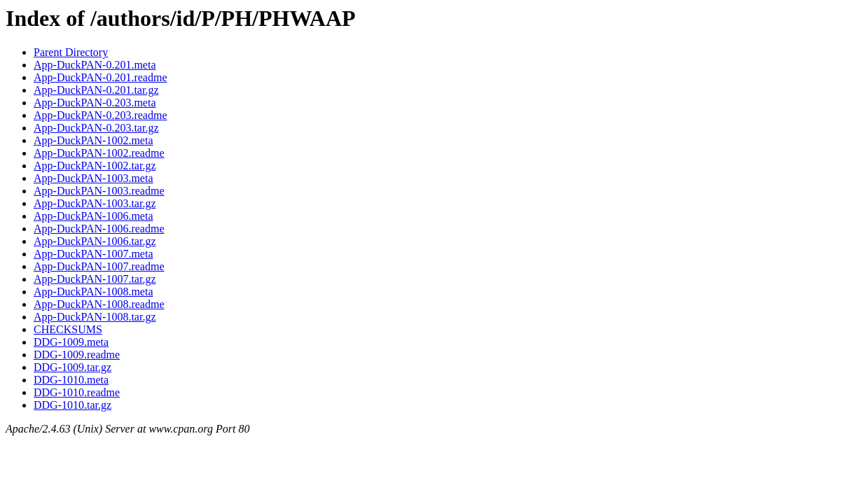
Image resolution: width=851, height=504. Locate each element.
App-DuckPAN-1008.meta (94, 292)
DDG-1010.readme (77, 392)
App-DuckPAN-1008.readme (99, 304)
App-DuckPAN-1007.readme (99, 266)
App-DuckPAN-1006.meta (94, 216)
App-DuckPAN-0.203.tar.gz (96, 128)
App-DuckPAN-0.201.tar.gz (96, 90)
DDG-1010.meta (71, 380)
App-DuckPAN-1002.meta (94, 140)
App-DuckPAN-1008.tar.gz (95, 317)
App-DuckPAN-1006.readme (99, 229)
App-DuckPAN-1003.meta (94, 178)
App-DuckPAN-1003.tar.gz (95, 203)
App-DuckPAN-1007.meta (94, 254)
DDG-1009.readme (77, 355)
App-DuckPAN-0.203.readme (100, 115)
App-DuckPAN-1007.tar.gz (95, 279)
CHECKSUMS (68, 329)
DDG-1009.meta (71, 342)
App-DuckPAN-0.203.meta (95, 103)
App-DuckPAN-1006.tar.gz (95, 241)
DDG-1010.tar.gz (72, 405)
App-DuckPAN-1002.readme (99, 153)
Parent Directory (71, 52)
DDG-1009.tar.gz (72, 367)
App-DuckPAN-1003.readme (99, 191)
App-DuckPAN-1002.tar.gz (95, 166)
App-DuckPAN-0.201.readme (100, 77)
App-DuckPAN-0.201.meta (95, 65)
